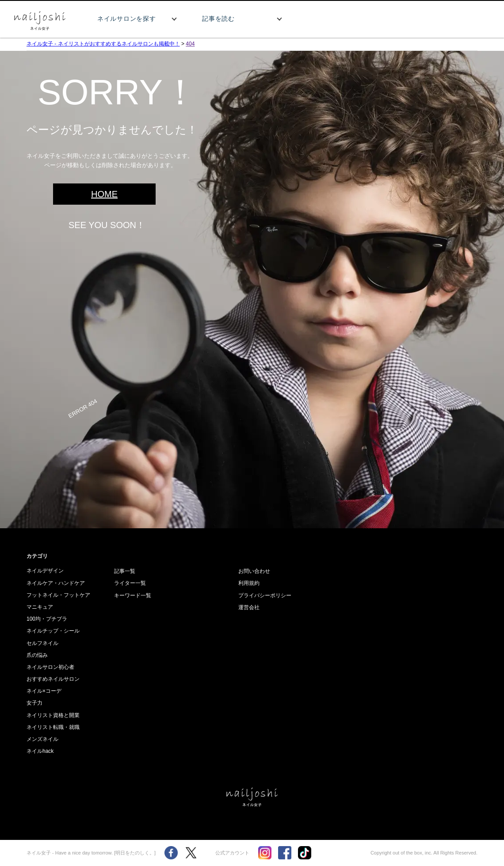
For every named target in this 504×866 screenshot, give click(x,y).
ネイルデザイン (45, 571)
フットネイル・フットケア (58, 595)
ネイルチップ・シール (53, 631)
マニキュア (40, 607)
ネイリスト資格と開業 (53, 715)
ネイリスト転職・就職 (53, 727)
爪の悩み (37, 655)
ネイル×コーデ (44, 691)
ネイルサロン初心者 (50, 667)
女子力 (34, 703)
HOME (104, 194)
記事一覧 (125, 571)
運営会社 (249, 607)
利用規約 (249, 583)
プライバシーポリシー (265, 595)
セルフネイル (42, 643)
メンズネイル (42, 739)
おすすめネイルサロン (53, 679)
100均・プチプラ (47, 619)
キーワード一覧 (133, 595)
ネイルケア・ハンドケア (56, 583)
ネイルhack (40, 751)
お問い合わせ (254, 571)
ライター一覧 (130, 583)
